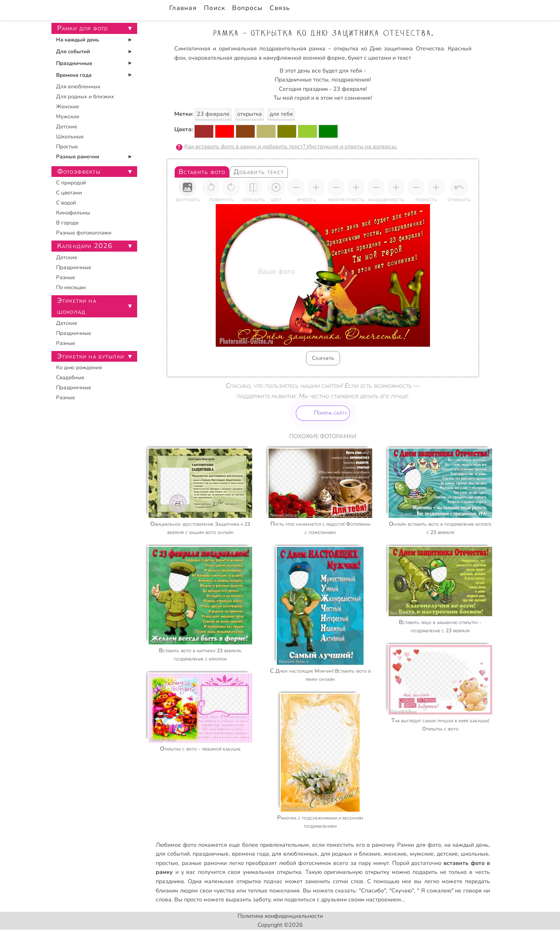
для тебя (281, 114)
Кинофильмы (73, 213)
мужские (422, 854)
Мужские (68, 117)
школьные (475, 854)
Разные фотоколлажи (84, 233)
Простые (67, 147)
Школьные (70, 137)
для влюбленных (295, 854)
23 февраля (213, 114)
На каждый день (77, 40)
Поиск (214, 8)
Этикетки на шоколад (77, 306)
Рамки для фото (419, 845)
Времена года (74, 75)
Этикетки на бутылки (91, 356)
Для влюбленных (78, 86)
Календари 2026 (85, 246)
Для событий (73, 51)
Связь (280, 8)
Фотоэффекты (79, 172)
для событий (173, 854)
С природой (71, 183)
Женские (67, 107)
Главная (183, 8)
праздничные (211, 854)
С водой (66, 203)
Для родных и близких (85, 97)
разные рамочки (204, 863)
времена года (250, 854)
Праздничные (74, 63)
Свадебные (70, 377)
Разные (66, 277)
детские (447, 854)
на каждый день (466, 845)
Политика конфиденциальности (280, 916)
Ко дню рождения (79, 367)
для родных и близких (351, 854)
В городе (67, 223)
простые (167, 863)
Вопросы (247, 8)
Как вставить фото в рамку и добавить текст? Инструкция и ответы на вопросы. (291, 147)
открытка (249, 114)
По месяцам (71, 287)
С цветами (69, 193)
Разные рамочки (78, 157)
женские (395, 854)
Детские (67, 127)
